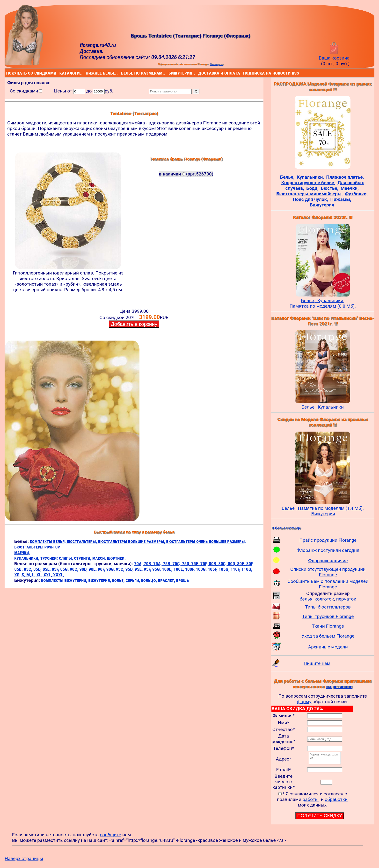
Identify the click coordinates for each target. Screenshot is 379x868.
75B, (168, 564)
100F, (190, 569)
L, (34, 575)
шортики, (116, 558)
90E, (93, 569)
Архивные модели (328, 647)
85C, (28, 569)
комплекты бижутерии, (65, 580)
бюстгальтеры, (82, 541)
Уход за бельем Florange (328, 636)
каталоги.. (60, 73)
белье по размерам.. (122, 73)
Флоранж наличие (328, 561)
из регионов (339, 687)
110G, (247, 569)
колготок (324, 599)
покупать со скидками (7, 73)
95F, (148, 569)
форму (304, 702)
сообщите (110, 837)
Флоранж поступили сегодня (328, 550)
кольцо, (150, 580)
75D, (187, 564)
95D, (130, 569)
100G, (202, 569)
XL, (40, 575)
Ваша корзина (334, 55)
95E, (139, 569)
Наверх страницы (24, 861)
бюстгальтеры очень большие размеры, (206, 541)
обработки (336, 802)
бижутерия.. (169, 73)
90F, (102, 569)
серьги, (133, 580)
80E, (242, 564)
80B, (214, 564)
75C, (177, 564)
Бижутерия (323, 514)
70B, (149, 564)
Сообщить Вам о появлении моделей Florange (328, 584)
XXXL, (59, 575)
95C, (120, 569)
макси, (100, 558)
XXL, (48, 575)
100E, (179, 569)
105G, (224, 569)
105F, (213, 569)
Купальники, (331, 301)
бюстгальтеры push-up (37, 547)
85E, (47, 569)
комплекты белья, (48, 541)
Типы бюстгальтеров (328, 607)
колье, (119, 580)
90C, (75, 569)
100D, (168, 569)
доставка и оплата (199, 73)
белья (306, 599)
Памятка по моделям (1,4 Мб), (331, 508)
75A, (158, 564)
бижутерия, (100, 580)
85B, (19, 569)
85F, (56, 569)
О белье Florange (286, 528)
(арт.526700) (186, 174)
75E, (196, 564)
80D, (233, 564)
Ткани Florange (328, 626)
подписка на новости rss (244, 73)
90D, (84, 569)
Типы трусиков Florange (328, 616)
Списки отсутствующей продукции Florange (328, 572)
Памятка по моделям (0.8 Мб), (323, 306)
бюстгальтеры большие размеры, (132, 541)
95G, (157, 569)
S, (24, 575)
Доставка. (92, 51)
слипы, (67, 558)
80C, (223, 564)
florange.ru (217, 64)
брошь (183, 580)
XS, (18, 575)
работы (310, 802)
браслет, (167, 580)
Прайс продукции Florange (328, 540)
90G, (111, 569)
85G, (65, 569)
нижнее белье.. (87, 73)
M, (29, 575)
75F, (205, 564)
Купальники (331, 407)
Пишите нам (317, 663)
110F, (236, 569)
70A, (139, 564)
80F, (250, 564)
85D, (38, 569)
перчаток (346, 599)
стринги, (83, 558)
